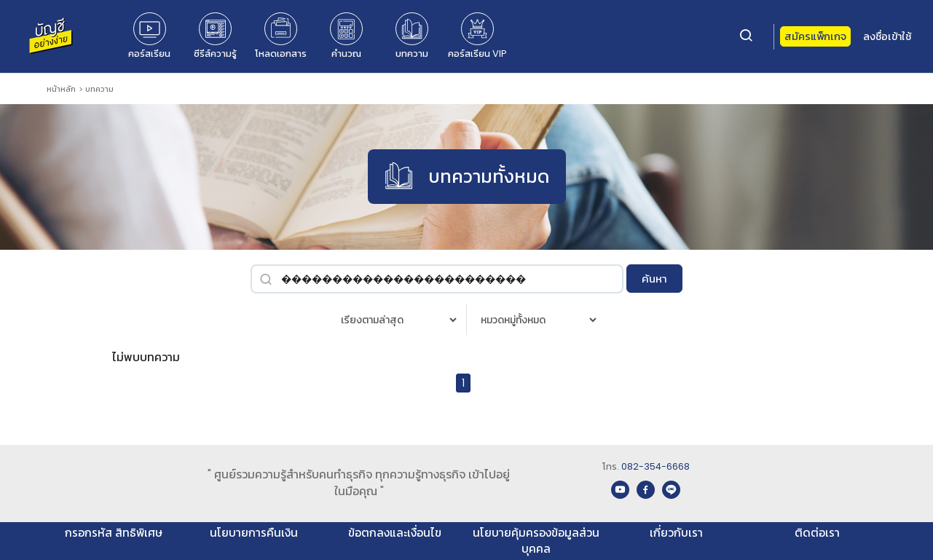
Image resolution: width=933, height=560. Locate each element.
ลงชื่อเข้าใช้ (887, 36)
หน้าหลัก (61, 89)
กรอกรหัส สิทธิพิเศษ (114, 533)
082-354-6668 (656, 466)
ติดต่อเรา (817, 533)
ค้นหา (654, 279)
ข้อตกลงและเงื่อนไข (395, 533)
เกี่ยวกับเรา (676, 533)
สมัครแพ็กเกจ (815, 36)
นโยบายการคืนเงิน (254, 533)
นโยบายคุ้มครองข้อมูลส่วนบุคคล (536, 541)
